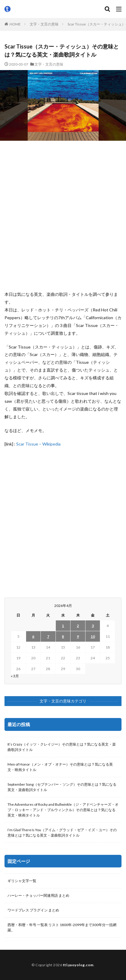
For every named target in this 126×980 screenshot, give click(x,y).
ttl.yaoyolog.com (78, 965)
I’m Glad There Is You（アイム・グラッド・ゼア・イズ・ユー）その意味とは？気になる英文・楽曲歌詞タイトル (62, 833)
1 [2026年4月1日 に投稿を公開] (63, 626)
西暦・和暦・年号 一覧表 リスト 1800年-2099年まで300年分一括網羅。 (62, 927)
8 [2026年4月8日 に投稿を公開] (63, 636)
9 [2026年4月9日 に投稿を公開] (78, 636)
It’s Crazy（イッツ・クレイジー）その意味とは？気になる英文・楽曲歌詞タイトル (62, 747)
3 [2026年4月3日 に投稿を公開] (93, 626)
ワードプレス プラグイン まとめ (33, 910)
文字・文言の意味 (44, 24)
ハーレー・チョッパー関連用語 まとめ (38, 895)
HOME (15, 24)
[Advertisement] (63, 216)
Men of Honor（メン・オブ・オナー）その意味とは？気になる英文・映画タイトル (60, 767)
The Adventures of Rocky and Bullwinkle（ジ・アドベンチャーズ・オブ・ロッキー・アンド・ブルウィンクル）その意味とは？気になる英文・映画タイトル (63, 810)
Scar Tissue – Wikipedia (38, 444)
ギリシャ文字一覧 (22, 881)
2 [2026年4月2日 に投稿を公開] (78, 626)
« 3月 (15, 676)
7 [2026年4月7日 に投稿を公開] (48, 636)
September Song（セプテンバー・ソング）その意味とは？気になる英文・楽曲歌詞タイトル (62, 787)
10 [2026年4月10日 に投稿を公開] (93, 636)
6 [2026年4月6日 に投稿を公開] (33, 636)
